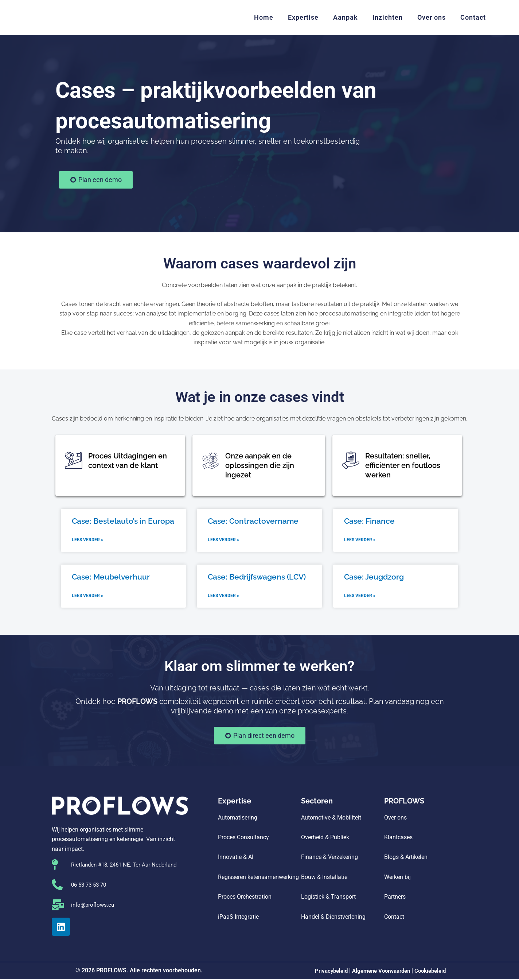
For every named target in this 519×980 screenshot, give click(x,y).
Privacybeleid (327, 972)
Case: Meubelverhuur (111, 577)
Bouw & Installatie (324, 878)
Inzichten (388, 17)
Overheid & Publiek (325, 838)
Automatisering (238, 818)
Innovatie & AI (236, 858)
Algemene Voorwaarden (381, 972)
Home (264, 17)
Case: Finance (369, 521)
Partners (395, 898)
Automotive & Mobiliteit (331, 818)
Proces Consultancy (243, 838)
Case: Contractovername (253, 521)
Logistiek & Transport (328, 898)
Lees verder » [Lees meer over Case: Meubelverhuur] (87, 597)
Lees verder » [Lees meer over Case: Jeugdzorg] (360, 597)
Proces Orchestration (245, 898)
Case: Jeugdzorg (374, 577)
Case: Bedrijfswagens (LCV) (257, 577)
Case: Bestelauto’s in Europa (123, 521)
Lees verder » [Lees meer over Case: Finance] (360, 540)
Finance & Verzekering (329, 858)
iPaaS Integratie (238, 917)
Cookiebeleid (434, 972)
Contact (473, 17)
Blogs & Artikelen (406, 858)
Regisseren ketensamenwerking (259, 878)
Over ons (432, 17)
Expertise (303, 17)
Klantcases (398, 838)
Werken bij (397, 878)
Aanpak (346, 17)
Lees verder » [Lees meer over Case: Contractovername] (223, 540)
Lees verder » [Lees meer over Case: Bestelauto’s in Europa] (87, 540)
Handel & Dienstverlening (333, 917)
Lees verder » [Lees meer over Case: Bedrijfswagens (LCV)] (223, 597)
